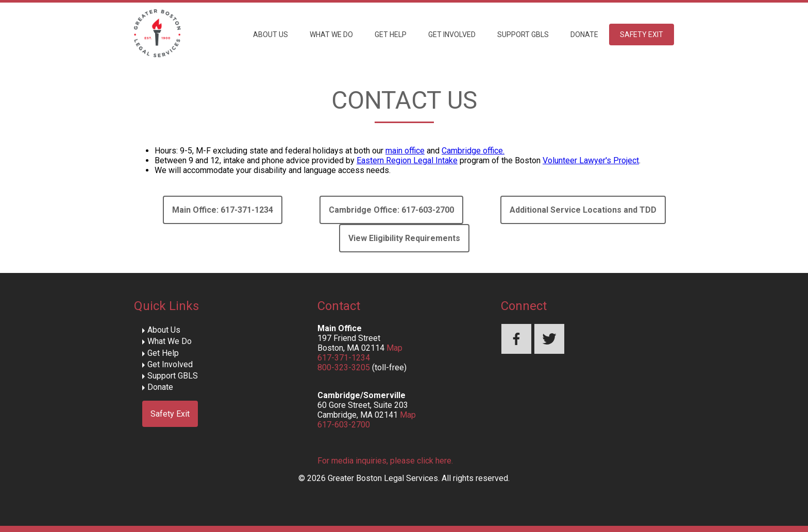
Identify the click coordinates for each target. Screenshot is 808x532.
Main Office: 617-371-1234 (223, 210)
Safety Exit (642, 35)
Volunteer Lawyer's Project (591, 160)
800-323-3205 (344, 367)
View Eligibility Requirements (404, 238)
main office (405, 151)
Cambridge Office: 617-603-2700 (391, 210)
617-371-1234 (344, 358)
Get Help (391, 35)
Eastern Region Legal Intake (407, 160)
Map (394, 348)
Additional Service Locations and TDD (583, 210)
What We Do (331, 35)
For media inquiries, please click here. (385, 461)
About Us (271, 35)
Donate (584, 35)
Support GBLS (523, 35)
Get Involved (452, 35)
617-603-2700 (344, 425)
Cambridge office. (473, 151)
